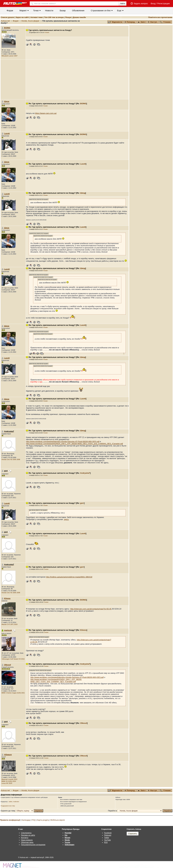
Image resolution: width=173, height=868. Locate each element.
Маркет (23, 10)
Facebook (108, 833)
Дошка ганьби (79, 17)
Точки (36, 10)
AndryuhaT (85, 473)
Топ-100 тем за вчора (54, 17)
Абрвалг (8, 755)
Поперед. (130, 22)
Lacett (7, 133)
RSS (106, 842)
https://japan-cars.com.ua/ (46, 113)
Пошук (68, 17)
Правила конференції (10, 820)
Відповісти (116, 22)
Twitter (107, 838)
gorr (82, 503)
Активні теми (36, 17)
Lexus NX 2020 (7, 783)
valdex (10, 802)
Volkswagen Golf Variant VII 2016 (13, 659)
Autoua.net (5, 21)
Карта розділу (43, 820)
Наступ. (153, 22)
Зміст (142, 22)
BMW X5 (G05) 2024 (9, 781)
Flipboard (108, 835)
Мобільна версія (58, 820)
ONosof (7, 665)
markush (8, 630)
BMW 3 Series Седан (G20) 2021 (13, 693)
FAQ (34, 820)
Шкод (7, 101)
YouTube (107, 840)
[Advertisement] (77, 79)
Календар (26, 820)
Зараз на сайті (22, 17)
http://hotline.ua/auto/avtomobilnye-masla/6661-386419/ (69, 577)
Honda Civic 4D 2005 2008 (11, 459)
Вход (153, 3)
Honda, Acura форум (30, 21)
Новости (49, 10)
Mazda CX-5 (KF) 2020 (10, 624)
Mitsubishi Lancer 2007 (10, 56)
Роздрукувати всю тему (8, 806)
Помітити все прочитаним (160, 17)
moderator (16, 802)
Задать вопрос (141, 3)
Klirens (7, 598)
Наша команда (27, 840)
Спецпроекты (26, 833)
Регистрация (163, 3)
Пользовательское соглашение (33, 845)
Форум (10, 10)
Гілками (165, 22)
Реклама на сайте (28, 835)
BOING (7, 28)
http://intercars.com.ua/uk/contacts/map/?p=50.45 (91, 609)
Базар (63, 10)
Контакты (25, 838)
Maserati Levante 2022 (9, 779)
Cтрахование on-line (101, 10)
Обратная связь (27, 842)
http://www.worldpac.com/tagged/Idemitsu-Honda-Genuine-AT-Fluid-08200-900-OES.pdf (63, 442)
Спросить (133, 834)
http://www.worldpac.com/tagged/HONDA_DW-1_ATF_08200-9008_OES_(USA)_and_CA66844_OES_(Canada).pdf (74, 444)
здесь (66, 519)
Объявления (78, 10)
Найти (123, 4)
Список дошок (7, 17)
